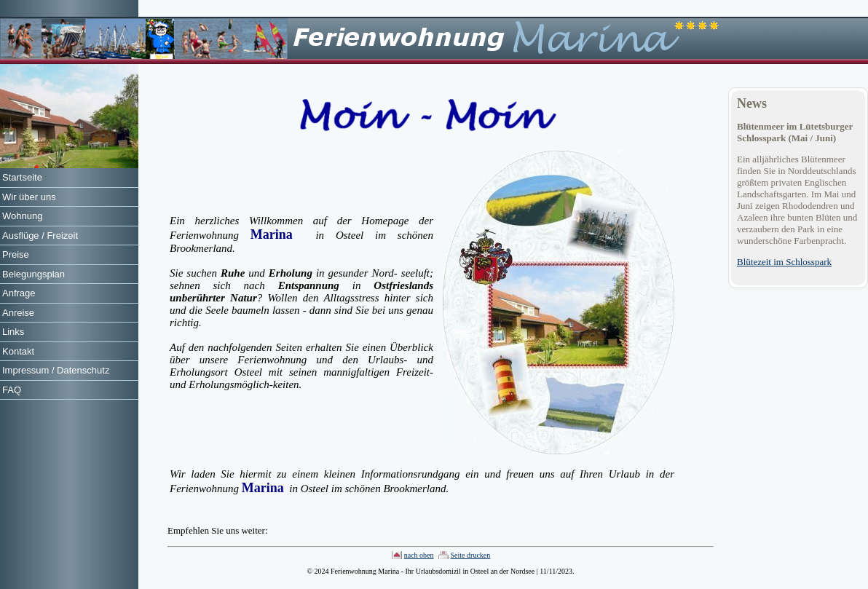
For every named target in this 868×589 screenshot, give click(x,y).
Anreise (18, 313)
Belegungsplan (33, 274)
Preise (16, 254)
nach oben (419, 555)
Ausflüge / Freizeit (40, 236)
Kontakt (18, 351)
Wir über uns (29, 197)
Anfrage (19, 293)
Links (13, 332)
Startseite (22, 177)
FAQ (12, 390)
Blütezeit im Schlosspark (784, 262)
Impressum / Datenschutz (56, 370)
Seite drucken (471, 555)
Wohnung (22, 216)
